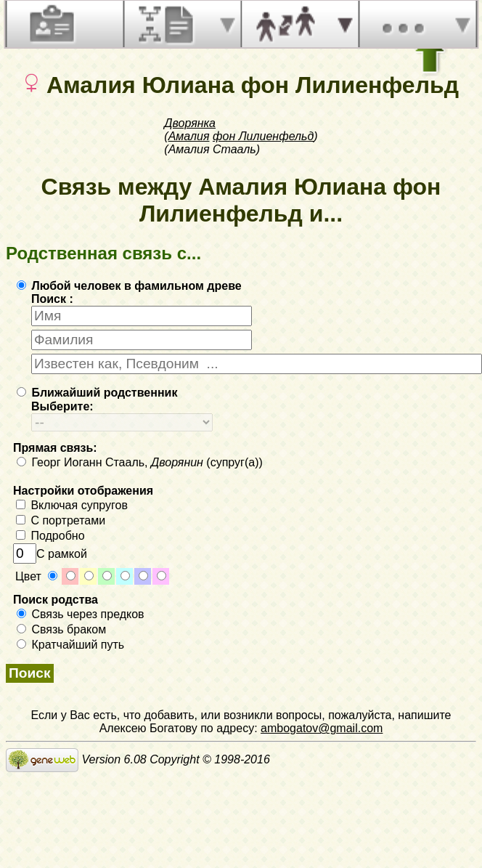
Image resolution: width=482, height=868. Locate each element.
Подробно (50, 536)
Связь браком (61, 629)
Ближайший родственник (97, 393)
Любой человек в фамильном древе (129, 286)
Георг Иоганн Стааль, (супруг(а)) (140, 462)
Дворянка (190, 123)
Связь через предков (81, 614)
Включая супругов (72, 505)
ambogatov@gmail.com (322, 728)
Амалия (189, 136)
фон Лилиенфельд (263, 136)
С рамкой (50, 554)
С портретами (61, 520)
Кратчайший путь (70, 645)
